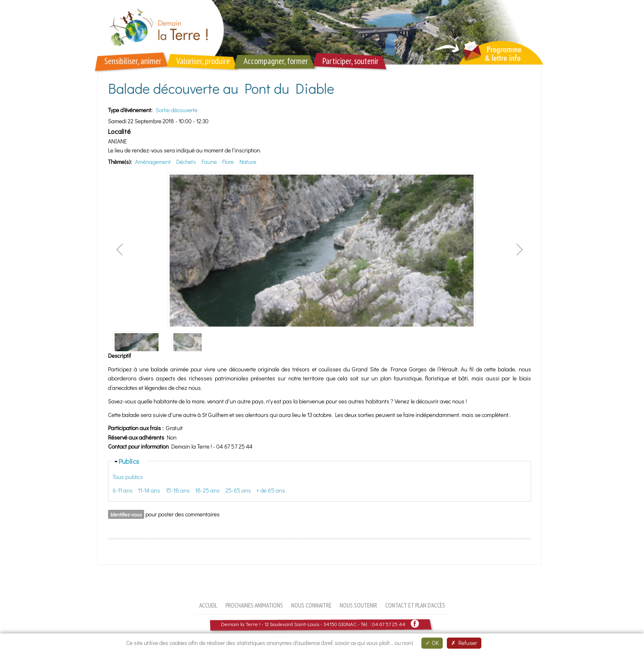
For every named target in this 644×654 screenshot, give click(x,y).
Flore (228, 162)
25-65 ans (238, 490)
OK (432, 643)
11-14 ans (149, 490)
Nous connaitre (311, 605)
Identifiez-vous (126, 514)
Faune (209, 162)
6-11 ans (123, 490)
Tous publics (128, 477)
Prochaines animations (254, 605)
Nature (248, 162)
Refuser (464, 643)
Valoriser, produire (203, 61)
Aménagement (153, 162)
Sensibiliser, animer (133, 61)
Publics (129, 461)
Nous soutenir (358, 605)
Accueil (208, 605)
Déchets (186, 162)
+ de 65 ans (271, 490)
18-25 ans (207, 490)
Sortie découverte (177, 110)
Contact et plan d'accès (415, 605)
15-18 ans (178, 490)
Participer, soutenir (351, 61)
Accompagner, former (276, 61)
